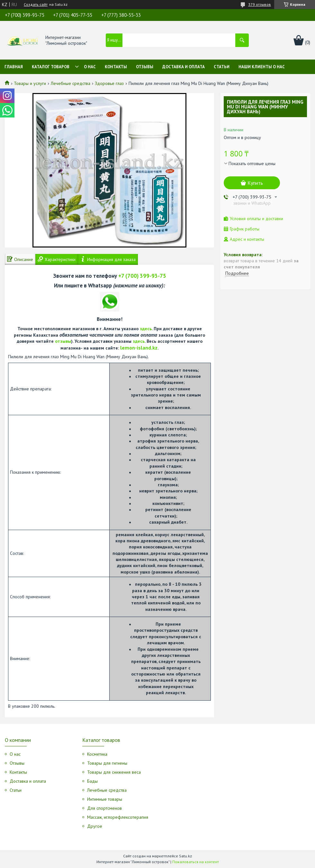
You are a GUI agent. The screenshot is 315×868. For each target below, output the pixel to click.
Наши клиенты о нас (262, 67)
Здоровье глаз (109, 83)
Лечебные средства (71, 83)
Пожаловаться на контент (196, 862)
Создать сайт (36, 5)
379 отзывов (260, 4)
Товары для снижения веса (114, 772)
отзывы (63, 341)
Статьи (222, 67)
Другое (95, 826)
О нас (90, 67)
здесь (146, 329)
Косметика (97, 754)
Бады (92, 781)
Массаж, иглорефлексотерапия (118, 817)
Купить (255, 183)
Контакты (116, 67)
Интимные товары (105, 799)
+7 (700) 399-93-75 (142, 276)
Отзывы (145, 67)
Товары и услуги (30, 83)
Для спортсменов (104, 808)
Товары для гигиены (107, 763)
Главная (14, 67)
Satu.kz (185, 856)
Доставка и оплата (184, 67)
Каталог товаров (51, 67)
